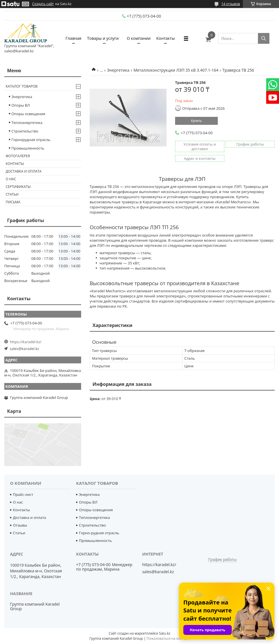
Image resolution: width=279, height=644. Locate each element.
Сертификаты (18, 187)
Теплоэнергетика (27, 123)
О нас (11, 179)
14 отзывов (231, 4)
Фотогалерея (18, 156)
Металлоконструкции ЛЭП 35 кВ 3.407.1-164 (176, 70)
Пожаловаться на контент (168, 638)
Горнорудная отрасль (31, 140)
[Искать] (264, 38)
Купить (196, 121)
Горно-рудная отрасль (99, 533)
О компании (139, 38)
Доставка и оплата (24, 171)
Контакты (166, 38)
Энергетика (118, 70)
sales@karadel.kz (24, 349)
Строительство (25, 131)
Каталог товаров (22, 86)
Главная (73, 38)
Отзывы (20, 525)
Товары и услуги (103, 38)
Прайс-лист (23, 494)
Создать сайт (43, 4)
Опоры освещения (28, 114)
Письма (13, 202)
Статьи (12, 194)
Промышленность (28, 148)
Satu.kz (165, 633)
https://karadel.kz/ (26, 342)
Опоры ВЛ (21, 105)
